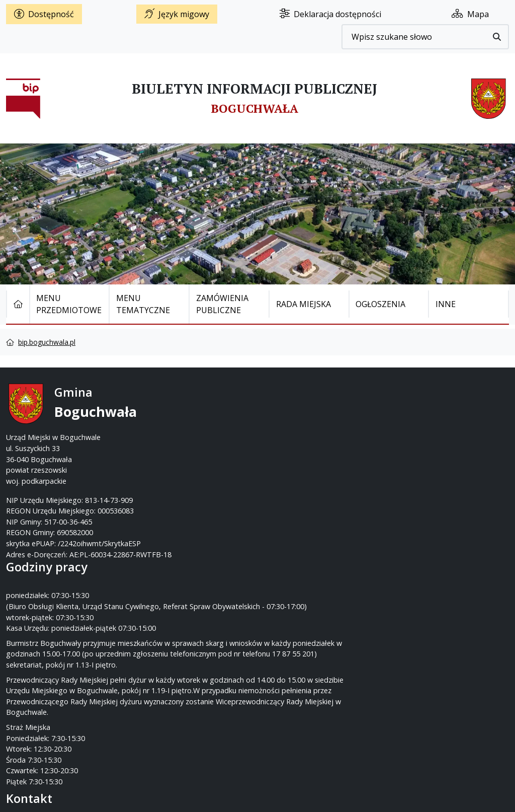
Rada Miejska (304, 304)
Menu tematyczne (143, 304)
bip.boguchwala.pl (47, 342)
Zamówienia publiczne (222, 304)
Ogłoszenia (380, 304)
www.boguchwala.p (296, 448)
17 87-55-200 (297, 416)
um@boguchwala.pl (320, 437)
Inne (446, 304)
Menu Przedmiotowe (69, 304)
